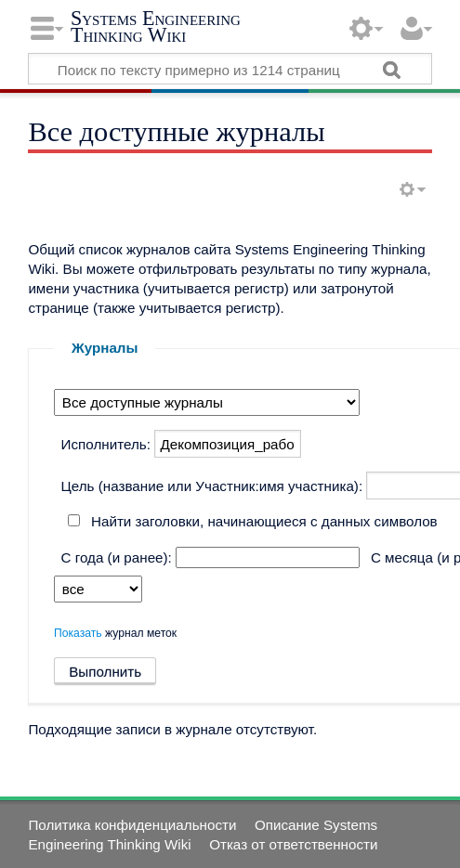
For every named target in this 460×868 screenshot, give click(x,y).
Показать (78, 633)
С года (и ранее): (117, 557)
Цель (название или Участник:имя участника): (212, 486)
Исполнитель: (106, 444)
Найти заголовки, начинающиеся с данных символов (264, 521)
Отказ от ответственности (293, 844)
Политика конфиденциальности (132, 825)
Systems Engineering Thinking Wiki (156, 26)
